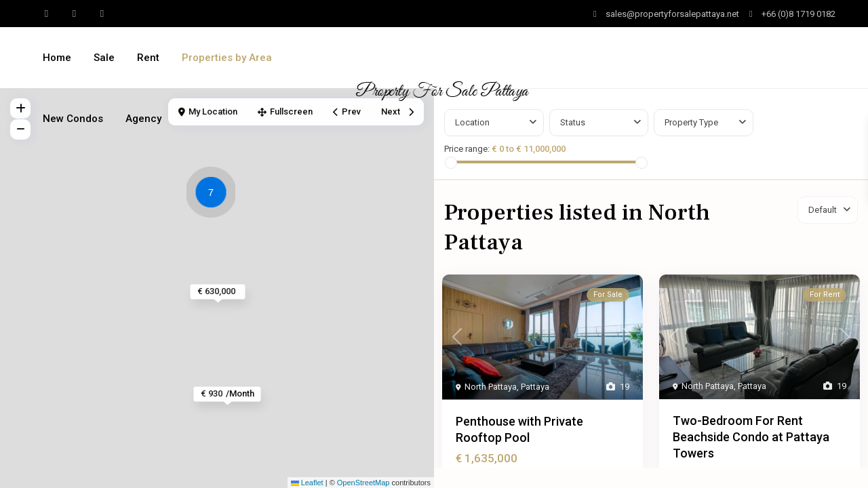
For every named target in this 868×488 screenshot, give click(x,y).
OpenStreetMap (363, 483)
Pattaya (535, 387)
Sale (104, 58)
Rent (148, 58)
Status (573, 122)
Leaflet (307, 483)
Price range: (467, 149)
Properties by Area (227, 58)
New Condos (73, 119)
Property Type (691, 122)
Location (472, 122)
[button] (214, 195)
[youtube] (74, 14)
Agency (143, 119)
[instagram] (102, 14)
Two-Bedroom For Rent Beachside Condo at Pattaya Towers (751, 437)
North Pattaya (491, 387)
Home (57, 58)
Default (823, 210)
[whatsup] (46, 14)
